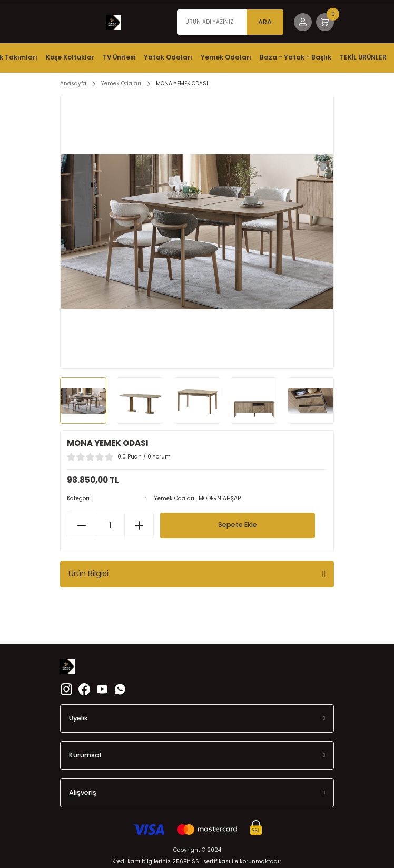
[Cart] (325, 22)
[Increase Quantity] (139, 525)
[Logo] (113, 22)
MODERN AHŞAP (220, 498)
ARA (265, 22)
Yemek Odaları (174, 498)
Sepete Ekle (238, 525)
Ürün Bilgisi (88, 573)
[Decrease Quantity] (82, 525)
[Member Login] (303, 22)
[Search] (230, 22)
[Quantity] (110, 525)
